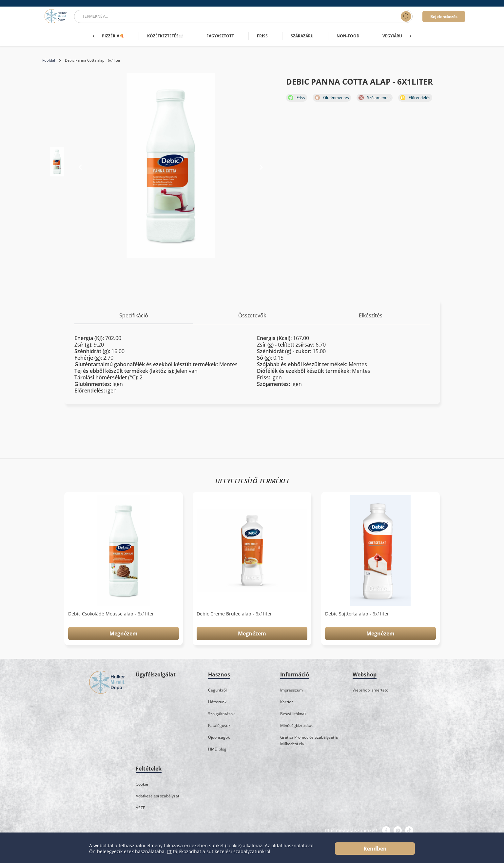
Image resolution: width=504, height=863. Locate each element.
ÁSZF (140, 808)
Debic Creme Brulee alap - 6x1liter (234, 614)
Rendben (375, 849)
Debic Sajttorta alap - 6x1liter (357, 614)
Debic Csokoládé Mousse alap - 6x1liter (111, 614)
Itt (169, 852)
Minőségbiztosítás (297, 725)
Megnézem (124, 633)
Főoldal (49, 60)
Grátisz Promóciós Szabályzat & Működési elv (309, 741)
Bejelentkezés (444, 17)
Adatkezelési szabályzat (157, 796)
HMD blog (217, 749)
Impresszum (291, 690)
